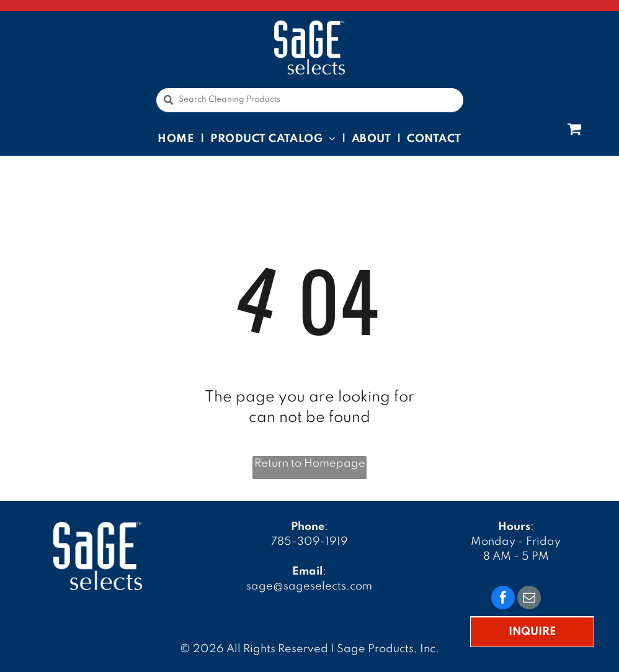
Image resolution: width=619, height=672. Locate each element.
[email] (529, 599)
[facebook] (503, 599)
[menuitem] (178, 138)
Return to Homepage (310, 464)
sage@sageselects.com (309, 586)
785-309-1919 (309, 542)
